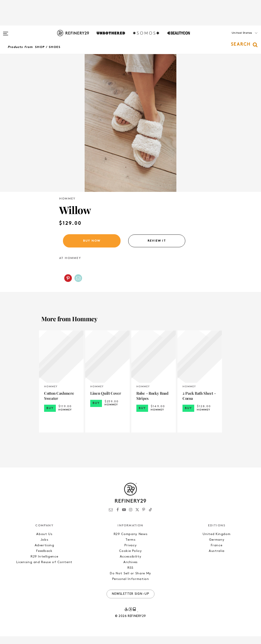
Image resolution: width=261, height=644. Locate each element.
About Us (44, 542)
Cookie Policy (130, 559)
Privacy (131, 553)
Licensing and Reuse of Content (44, 570)
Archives (130, 570)
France (217, 553)
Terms (130, 547)
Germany (217, 547)
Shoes (55, 47)
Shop (40, 47)
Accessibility (130, 564)
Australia (217, 559)
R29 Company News (130, 542)
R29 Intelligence (44, 564)
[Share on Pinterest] (68, 286)
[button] (236, 38)
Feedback (44, 559)
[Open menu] (6, 31)
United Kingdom (217, 542)
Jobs (44, 547)
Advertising (44, 553)
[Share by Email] (78, 286)
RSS (130, 575)
